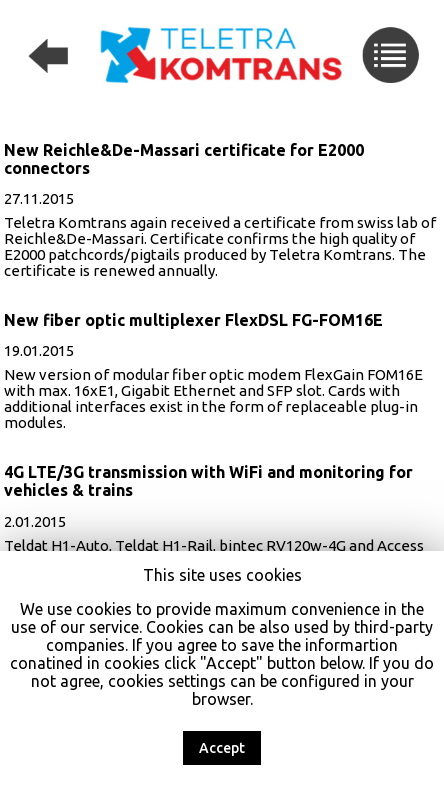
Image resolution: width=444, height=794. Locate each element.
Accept (222, 748)
